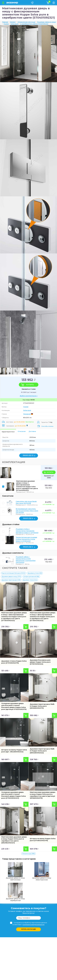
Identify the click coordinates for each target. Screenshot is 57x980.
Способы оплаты (47, 426)
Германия (27, 414)
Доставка (32, 431)
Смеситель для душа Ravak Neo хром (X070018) (26, 502)
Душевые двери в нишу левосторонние (42, 871)
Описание (22, 431)
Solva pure (27, 410)
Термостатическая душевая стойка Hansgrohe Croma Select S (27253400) (26, 539)
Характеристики (8, 432)
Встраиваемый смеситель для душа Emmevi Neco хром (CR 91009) (27, 511)
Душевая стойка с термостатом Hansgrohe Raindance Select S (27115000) (27, 531)
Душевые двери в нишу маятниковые (15, 871)
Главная (5, 22)
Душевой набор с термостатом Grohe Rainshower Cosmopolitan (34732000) (26, 560)
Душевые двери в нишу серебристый (15, 892)
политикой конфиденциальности (33, 925)
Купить (30, 385)
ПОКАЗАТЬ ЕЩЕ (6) (28, 518)
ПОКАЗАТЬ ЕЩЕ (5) (28, 547)
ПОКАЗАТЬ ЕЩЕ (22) (28, 456)
